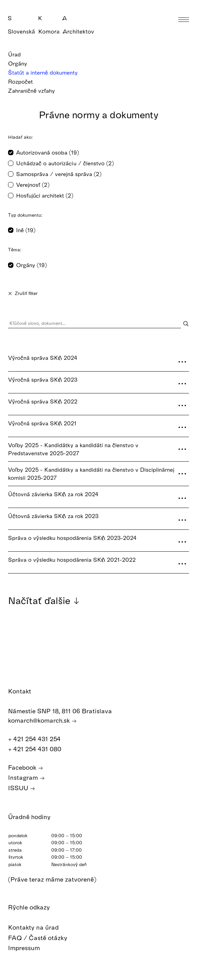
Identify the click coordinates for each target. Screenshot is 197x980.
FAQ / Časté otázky (43, 938)
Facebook (26, 768)
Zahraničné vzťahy (36, 91)
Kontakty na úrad (38, 927)
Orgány (22, 63)
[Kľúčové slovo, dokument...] (94, 323)
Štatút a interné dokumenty (47, 72)
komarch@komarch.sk (42, 720)
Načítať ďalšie (44, 600)
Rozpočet (25, 81)
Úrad (19, 54)
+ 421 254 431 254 (38, 739)
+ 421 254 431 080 (38, 749)
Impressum (29, 948)
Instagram (26, 778)
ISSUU (22, 788)
